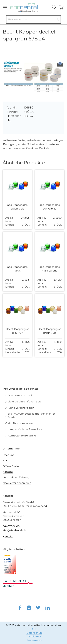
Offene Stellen (12, 466)
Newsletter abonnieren (17, 483)
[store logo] (24, 7)
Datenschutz (34, 633)
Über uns (8, 455)
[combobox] (33, 19)
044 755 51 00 (11, 526)
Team (6, 461)
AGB (34, 629)
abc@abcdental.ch (14, 530)
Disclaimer (34, 637)
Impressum (34, 640)
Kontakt (8, 472)
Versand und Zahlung (16, 477)
